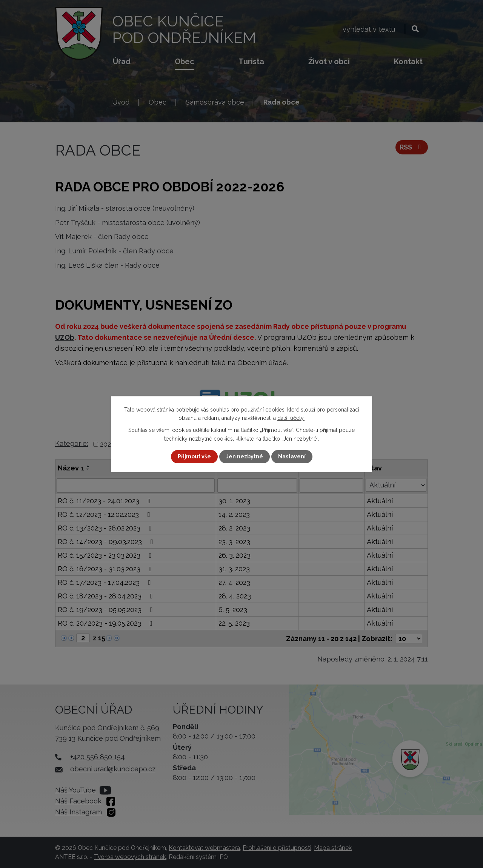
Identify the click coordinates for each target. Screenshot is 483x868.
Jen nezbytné (245, 456)
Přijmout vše (194, 456)
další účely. (291, 418)
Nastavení (292, 456)
